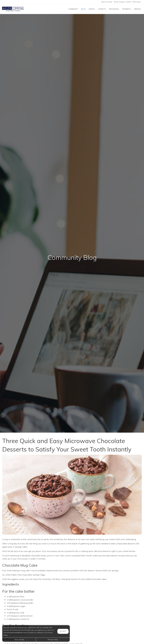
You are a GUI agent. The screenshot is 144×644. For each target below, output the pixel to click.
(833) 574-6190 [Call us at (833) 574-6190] (107, 2)
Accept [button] (63, 631)
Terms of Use (19, 640)
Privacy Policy (53, 640)
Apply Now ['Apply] (136, 2)
